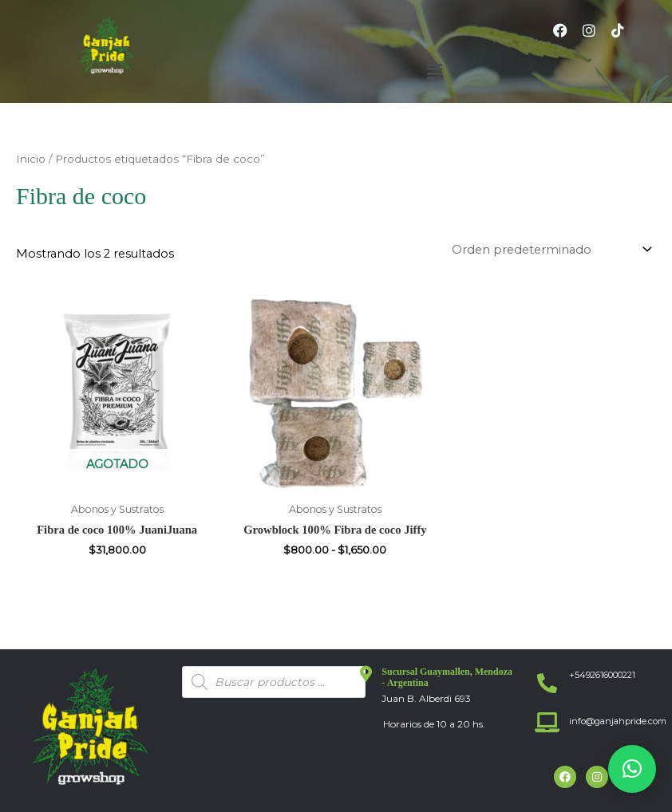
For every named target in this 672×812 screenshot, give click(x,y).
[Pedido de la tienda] (549, 250)
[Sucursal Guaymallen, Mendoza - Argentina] (366, 674)
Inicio (31, 159)
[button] (434, 72)
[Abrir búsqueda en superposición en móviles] (274, 682)
